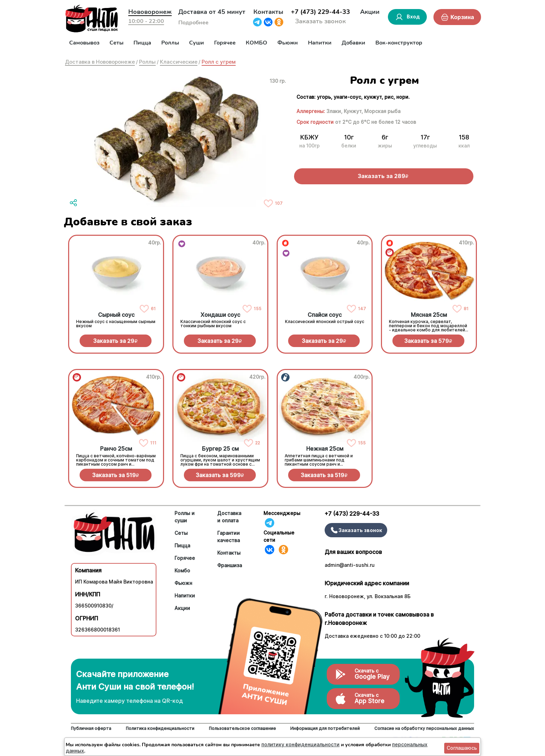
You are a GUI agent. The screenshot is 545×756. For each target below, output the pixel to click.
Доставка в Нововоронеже (100, 62)
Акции (370, 12)
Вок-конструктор (399, 43)
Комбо (182, 570)
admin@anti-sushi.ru (350, 565)
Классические (179, 62)
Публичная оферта (91, 728)
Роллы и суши (185, 517)
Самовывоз (84, 43)
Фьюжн (288, 43)
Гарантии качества (229, 537)
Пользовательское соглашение (242, 728)
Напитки (320, 43)
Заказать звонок (320, 21)
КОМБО (257, 43)
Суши (197, 43)
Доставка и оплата (229, 517)
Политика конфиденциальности (160, 728)
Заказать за (115, 341)
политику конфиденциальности (300, 744)
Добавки (353, 43)
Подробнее (193, 23)
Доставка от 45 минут (212, 12)
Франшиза (230, 565)
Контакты (268, 12)
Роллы (170, 43)
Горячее (225, 43)
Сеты (116, 43)
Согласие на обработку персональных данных (424, 728)
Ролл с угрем (219, 62)
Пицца (142, 43)
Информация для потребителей (325, 728)
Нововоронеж (150, 12)
